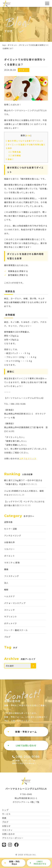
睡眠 (6, 590)
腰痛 (6, 569)
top (4, 45)
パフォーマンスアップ (15, 603)
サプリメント (11, 617)
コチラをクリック (28, 458)
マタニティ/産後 (12, 563)
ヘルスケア (9, 596)
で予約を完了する (40, 863)
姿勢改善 (8, 522)
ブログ (7, 637)
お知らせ (6, 826)
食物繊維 (15, 155)
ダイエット (12, 45)
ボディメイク (10, 623)
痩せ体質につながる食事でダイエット (24, 141)
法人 (6, 583)
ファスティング (12, 576)
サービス (6, 814)
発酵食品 (15, 152)
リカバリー (9, 549)
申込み (14, 863)
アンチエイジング (13, 536)
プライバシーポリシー (13, 838)
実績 (4, 818)
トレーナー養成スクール (16, 630)
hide (28, 135)
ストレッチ (9, 610)
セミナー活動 (11, 529)
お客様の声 (9, 542)
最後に (10, 159)
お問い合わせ (8, 834)
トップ (5, 810)
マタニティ (7, 830)
